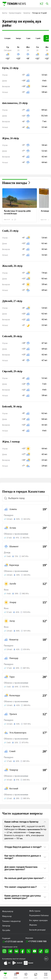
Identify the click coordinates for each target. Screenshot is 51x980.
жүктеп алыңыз (19, 959)
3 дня (28, 38)
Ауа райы (6, 930)
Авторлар (6, 926)
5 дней (38, 38)
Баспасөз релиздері (37, 930)
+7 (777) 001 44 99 (14, 942)
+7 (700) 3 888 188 (37, 941)
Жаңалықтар (8, 911)
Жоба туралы (35, 911)
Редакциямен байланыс (39, 915)
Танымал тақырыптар (11, 921)
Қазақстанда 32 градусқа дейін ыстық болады (17, 212)
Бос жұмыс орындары (38, 920)
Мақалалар (7, 916)
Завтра (18, 38)
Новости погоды (15, 183)
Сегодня (7, 38)
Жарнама (33, 925)
